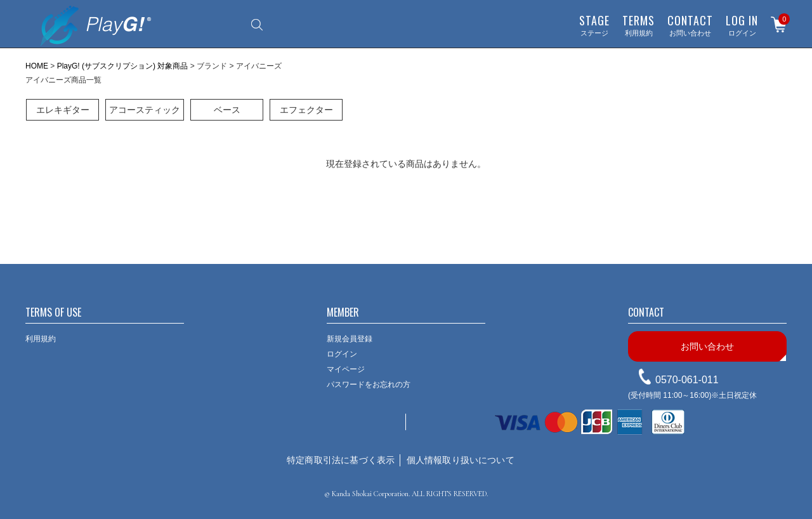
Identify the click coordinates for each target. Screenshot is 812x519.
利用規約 (638, 25)
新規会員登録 (350, 339)
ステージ (594, 25)
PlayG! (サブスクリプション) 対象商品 (123, 66)
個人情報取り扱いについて (461, 460)
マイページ (346, 369)
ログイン (742, 25)
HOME (37, 66)
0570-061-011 (687, 380)
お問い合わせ (690, 25)
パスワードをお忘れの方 (369, 384)
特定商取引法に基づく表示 (341, 460)
